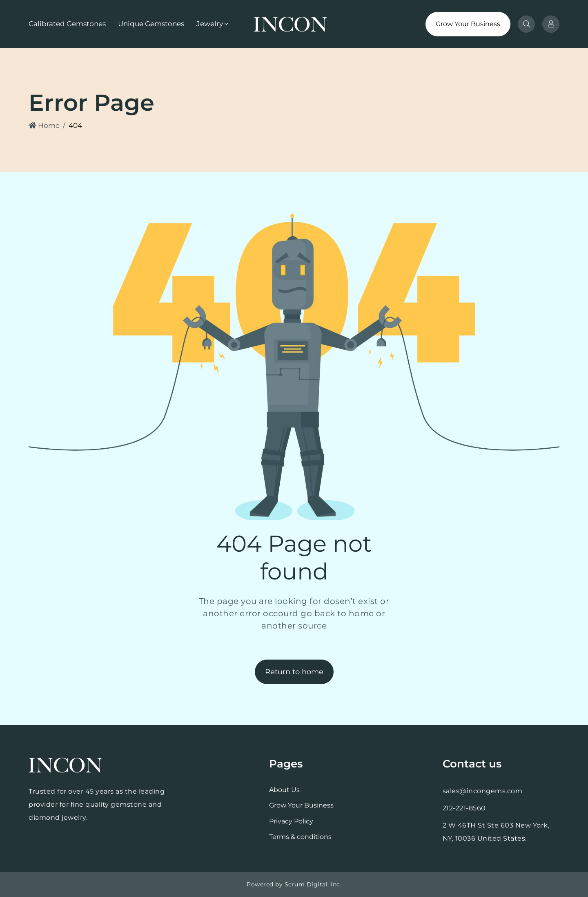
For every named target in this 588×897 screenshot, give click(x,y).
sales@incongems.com (483, 791)
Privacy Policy (291, 821)
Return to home (294, 672)
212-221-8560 (464, 808)
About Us (284, 790)
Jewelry (210, 24)
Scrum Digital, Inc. (313, 884)
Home (44, 125)
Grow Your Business (468, 24)
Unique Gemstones (151, 24)
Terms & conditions (300, 837)
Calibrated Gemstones (67, 24)
